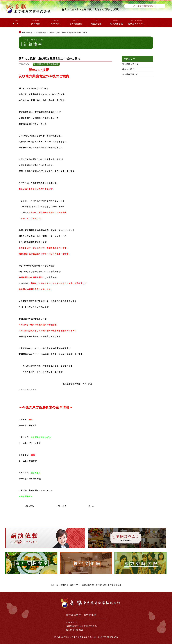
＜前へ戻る (29, 506)
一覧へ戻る (61, 506)
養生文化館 (127, 69)
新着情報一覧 (41, 33)
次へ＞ (92, 506)
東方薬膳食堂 (128, 64)
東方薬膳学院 (128, 74)
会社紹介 (64, 585)
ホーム (55, 585)
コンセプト (75, 585)
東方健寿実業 (27, 33)
